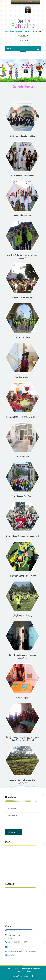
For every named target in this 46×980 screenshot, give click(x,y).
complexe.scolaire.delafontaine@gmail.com (22, 31)
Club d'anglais (22, 698)
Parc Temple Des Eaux (22, 496)
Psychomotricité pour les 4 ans (22, 576)
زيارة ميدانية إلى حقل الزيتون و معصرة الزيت (22, 781)
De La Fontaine (22, 457)
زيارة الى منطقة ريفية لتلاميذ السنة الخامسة (22, 257)
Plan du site (10, 955)
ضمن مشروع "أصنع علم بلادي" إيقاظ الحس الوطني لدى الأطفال (22, 739)
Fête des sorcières (22, 377)
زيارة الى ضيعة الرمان (22, 616)
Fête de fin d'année (22, 216)
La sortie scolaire (22, 337)
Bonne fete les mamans (22, 298)
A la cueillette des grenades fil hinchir (22, 417)
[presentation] (24, 824)
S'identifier (18, 2)
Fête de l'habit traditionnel (22, 176)
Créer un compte (32, 2)
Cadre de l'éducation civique (22, 136)
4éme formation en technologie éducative (22, 657)
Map (8, 842)
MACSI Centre (26, 971)
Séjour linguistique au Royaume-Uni (22, 536)
